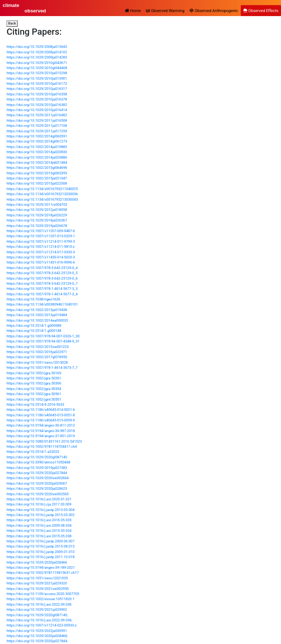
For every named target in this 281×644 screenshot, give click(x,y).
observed (35, 11)
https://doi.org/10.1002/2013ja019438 (37, 310)
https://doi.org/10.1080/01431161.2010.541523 (44, 441)
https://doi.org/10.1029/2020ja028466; (37, 636)
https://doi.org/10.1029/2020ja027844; (37, 641)
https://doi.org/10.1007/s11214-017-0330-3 (41, 252)
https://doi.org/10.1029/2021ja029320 (37, 583)
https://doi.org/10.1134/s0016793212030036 (42, 194)
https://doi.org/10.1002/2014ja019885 (37, 147)
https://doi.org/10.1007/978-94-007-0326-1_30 (43, 336)
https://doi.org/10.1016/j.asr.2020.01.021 (39, 499)
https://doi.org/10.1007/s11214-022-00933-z (42, 625)
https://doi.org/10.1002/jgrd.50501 (34, 399)
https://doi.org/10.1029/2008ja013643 (37, 47)
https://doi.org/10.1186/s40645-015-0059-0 (41, 420)
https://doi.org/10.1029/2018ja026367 (37, 220)
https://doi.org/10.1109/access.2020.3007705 (43, 594)
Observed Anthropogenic (214, 11)
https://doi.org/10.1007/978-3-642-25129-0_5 (42, 273)
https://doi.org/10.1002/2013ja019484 (37, 315)
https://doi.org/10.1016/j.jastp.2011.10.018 (41, 557)
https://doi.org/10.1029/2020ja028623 (37, 488)
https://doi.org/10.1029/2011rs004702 (37, 204)
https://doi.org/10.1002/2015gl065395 (37, 173)
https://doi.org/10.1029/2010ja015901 (37, 78)
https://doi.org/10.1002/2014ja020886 (37, 157)
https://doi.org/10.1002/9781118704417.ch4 (42, 446)
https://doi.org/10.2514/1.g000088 (34, 325)
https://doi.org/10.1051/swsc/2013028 (37, 362)
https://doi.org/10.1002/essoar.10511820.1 (41, 599)
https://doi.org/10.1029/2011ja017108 (37, 126)
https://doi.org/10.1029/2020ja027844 (37, 473)
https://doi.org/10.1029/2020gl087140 (37, 457)
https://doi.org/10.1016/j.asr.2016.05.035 (39, 520)
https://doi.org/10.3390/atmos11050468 (38, 462)
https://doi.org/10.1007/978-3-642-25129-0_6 (42, 278)
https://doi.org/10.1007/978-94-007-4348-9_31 (43, 341)
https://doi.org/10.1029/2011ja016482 (37, 115)
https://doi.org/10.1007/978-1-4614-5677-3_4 (42, 294)
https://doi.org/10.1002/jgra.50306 (34, 383)
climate (11, 5)
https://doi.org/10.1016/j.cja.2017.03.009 (39, 504)
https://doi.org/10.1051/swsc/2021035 (37, 578)
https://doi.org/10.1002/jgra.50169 (34, 373)
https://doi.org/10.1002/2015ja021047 (37, 178)
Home (133, 11)
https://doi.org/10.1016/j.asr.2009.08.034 (39, 525)
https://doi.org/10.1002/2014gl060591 (37, 136)
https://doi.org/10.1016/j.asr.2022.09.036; (39, 620)
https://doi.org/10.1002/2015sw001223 (38, 347)
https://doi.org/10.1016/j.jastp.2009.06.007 (41, 541)
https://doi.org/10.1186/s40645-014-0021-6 (41, 410)
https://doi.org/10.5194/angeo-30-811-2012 (41, 425)
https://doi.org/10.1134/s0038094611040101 (42, 304)
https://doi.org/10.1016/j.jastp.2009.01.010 (41, 552)
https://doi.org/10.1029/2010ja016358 (37, 94)
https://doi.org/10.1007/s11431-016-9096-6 (41, 262)
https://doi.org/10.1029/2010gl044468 (37, 68)
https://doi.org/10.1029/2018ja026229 (37, 215)
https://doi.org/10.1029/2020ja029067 (37, 483)
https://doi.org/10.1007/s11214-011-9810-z (41, 247)
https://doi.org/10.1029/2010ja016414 (37, 110)
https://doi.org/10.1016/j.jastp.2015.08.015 (41, 546)
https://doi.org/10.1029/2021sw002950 (38, 589)
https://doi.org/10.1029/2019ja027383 (37, 468)
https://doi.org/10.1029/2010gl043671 (37, 63)
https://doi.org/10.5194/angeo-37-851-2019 (41, 436)
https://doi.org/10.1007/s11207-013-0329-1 (41, 236)
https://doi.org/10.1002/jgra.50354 (34, 389)
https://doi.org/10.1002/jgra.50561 (34, 394)
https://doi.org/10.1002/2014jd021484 (37, 162)
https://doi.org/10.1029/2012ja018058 (37, 210)
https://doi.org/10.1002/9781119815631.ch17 (43, 573)
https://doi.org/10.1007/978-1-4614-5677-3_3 (42, 289)
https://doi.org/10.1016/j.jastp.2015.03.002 (41, 515)
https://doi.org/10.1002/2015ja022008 (37, 183)
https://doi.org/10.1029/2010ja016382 (37, 105)
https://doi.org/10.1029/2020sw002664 (38, 478)
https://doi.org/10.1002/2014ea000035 (37, 320)
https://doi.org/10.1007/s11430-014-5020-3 (41, 257)
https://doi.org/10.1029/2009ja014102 (37, 52)
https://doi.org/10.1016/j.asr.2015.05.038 (39, 536)
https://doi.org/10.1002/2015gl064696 (37, 168)
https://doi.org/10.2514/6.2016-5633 (35, 404)
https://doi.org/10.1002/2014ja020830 (37, 152)
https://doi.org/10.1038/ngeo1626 (33, 299)
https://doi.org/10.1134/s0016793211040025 (42, 189)
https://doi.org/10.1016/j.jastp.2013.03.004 (41, 510)
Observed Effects (261, 11)
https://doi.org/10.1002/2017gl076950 (37, 357)
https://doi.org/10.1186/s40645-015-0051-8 (41, 415)
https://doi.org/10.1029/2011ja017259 (37, 131)
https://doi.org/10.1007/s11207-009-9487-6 (41, 231)
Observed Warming (165, 11)
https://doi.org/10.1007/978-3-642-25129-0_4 (42, 268)
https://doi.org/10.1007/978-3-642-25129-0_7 (42, 283)
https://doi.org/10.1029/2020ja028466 (37, 562)
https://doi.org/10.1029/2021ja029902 (37, 609)
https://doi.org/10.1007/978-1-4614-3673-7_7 (42, 368)
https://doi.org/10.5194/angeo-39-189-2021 (41, 567)
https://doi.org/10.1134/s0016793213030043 (42, 199)
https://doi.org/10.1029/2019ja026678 (37, 226)
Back (12, 23)
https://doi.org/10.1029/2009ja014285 (37, 57)
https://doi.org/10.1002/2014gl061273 (37, 141)
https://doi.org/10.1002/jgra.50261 (34, 378)
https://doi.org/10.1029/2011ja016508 (37, 120)
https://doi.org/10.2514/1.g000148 (34, 331)
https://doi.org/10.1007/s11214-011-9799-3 (41, 241)
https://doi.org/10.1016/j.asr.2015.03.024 (39, 531)
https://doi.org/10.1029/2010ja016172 (37, 84)
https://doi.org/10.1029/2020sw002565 (38, 494)
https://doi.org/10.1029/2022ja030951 (37, 631)
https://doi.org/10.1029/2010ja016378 (37, 99)
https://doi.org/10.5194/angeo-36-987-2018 (41, 431)
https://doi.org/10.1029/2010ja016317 (37, 89)
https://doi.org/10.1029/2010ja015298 (37, 73)
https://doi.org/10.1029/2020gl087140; (37, 615)
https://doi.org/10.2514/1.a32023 (33, 452)
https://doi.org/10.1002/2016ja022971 (37, 352)
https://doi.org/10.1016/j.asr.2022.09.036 (39, 604)
